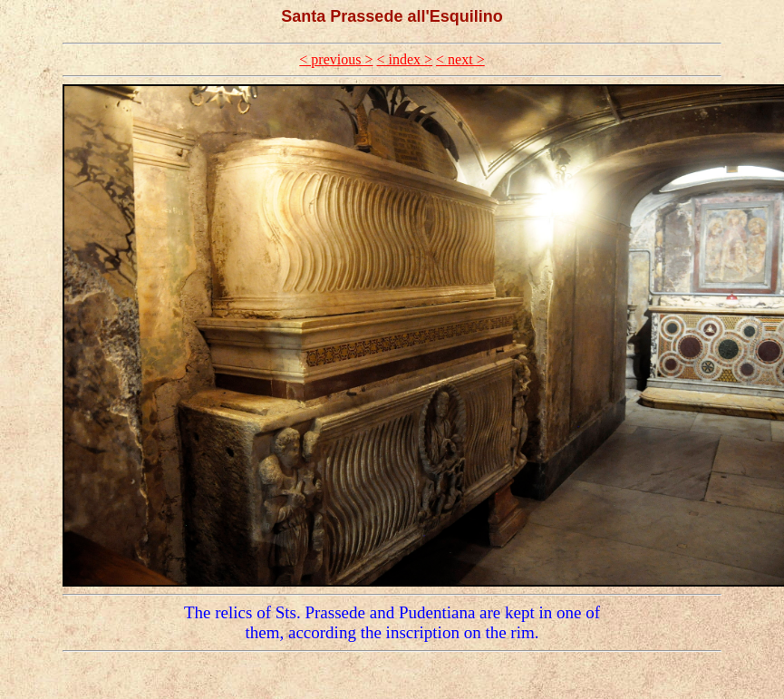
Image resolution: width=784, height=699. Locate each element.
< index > (404, 59)
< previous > (336, 59)
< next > (460, 59)
